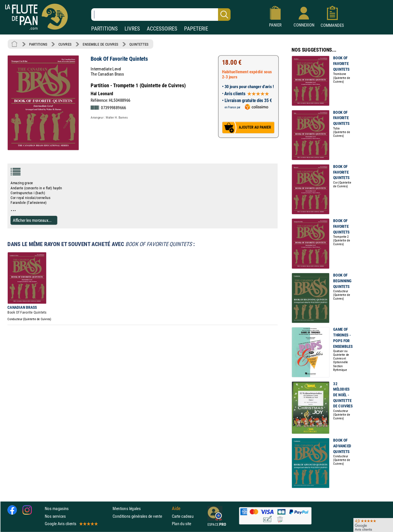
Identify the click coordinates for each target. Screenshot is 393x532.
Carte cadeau (183, 516)
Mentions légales (127, 509)
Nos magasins (57, 509)
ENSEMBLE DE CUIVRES (100, 44)
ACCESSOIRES (162, 29)
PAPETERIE (196, 29)
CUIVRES (65, 44)
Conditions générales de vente (141, 516)
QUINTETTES (139, 44)
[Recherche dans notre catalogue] (161, 15)
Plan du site (182, 524)
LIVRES (132, 29)
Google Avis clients (71, 524)
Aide (176, 509)
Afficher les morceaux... (32, 220)
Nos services (55, 516)
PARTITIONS (104, 29)
